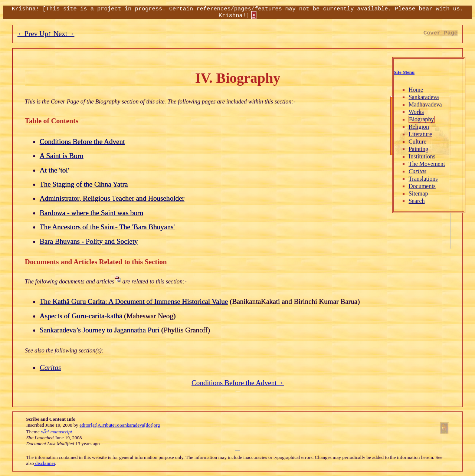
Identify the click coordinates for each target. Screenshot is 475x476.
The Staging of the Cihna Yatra (84, 184)
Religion (419, 127)
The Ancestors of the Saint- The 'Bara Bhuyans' (107, 227)
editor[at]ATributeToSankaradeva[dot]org (119, 425)
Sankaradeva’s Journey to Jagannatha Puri (100, 330)
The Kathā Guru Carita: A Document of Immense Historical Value (134, 301)
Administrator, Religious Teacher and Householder (112, 198)
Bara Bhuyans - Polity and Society (89, 241)
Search (417, 201)
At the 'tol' (54, 170)
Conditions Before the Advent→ (238, 383)
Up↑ (45, 34)
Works (416, 112)
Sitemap (418, 193)
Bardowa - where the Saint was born (91, 213)
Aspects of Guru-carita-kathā (81, 316)
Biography (422, 119)
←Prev (27, 34)
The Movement (427, 164)
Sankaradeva (424, 97)
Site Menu (404, 72)
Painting (418, 149)
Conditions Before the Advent (82, 142)
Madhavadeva (425, 104)
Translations (423, 179)
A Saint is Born (62, 156)
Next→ (63, 34)
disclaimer (45, 463)
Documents (422, 186)
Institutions (422, 156)
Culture (417, 142)
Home (416, 90)
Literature (420, 134)
